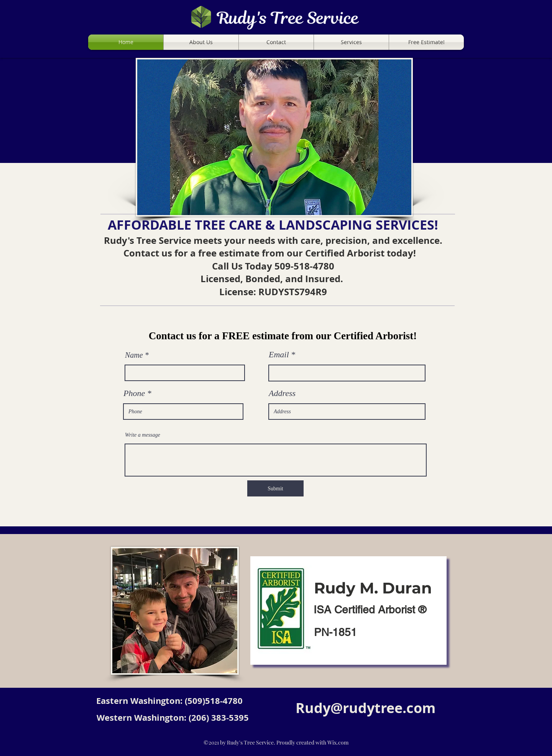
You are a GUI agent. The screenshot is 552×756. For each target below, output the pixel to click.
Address (282, 393)
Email (279, 355)
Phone (134, 393)
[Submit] (275, 488)
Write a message (143, 435)
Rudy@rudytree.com (366, 708)
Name (134, 355)
